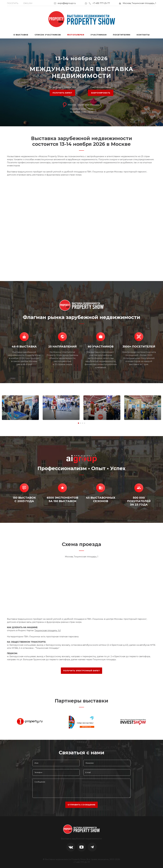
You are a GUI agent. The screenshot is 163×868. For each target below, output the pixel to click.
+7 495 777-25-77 (99, 3)
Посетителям (122, 35)
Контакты (143, 35)
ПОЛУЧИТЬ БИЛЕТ (62, 93)
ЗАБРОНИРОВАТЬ (101, 93)
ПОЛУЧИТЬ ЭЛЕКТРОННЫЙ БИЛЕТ (81, 671)
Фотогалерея (76, 35)
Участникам (99, 35)
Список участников (48, 35)
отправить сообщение (81, 805)
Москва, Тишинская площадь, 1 (139, 3)
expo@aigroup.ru (67, 3)
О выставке (21, 35)
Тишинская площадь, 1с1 (48, 630)
